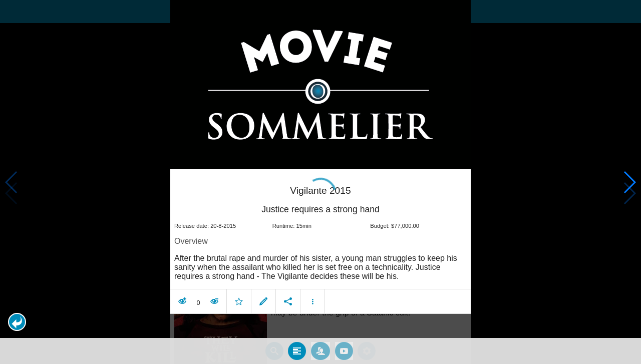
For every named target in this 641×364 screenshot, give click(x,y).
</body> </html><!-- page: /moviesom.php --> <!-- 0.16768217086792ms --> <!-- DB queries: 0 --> (320, 182)
